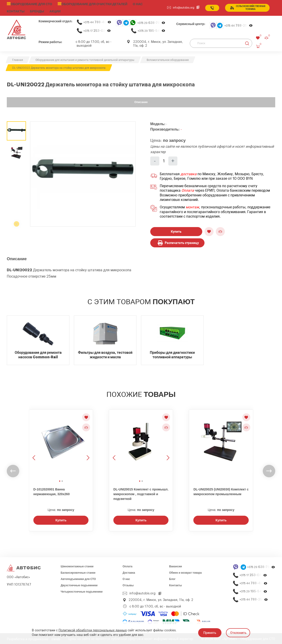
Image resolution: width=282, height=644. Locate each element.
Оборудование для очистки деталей (88, 4)
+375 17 (97, 30)
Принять (210, 633)
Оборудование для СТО (30, 4)
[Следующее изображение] (87, 443)
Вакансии (175, 565)
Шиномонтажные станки (77, 565)
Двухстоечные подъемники (79, 584)
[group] (83, 173)
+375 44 (97, 21)
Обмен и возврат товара (185, 572)
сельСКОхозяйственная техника (247, 7)
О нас (129, 4)
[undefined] (13, 470)
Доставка (129, 572)
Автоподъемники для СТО (78, 578)
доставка (189, 173)
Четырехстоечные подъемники (82, 591)
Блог (172, 578)
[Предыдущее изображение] (34, 443)
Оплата (188, 189)
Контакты (175, 584)
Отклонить (238, 633)
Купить (176, 230)
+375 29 (151, 22)
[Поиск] (221, 42)
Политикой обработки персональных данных (93, 630)
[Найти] (247, 42)
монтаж (192, 206)
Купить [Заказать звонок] (61, 519)
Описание (141, 101)
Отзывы (128, 584)
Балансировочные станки (78, 572)
